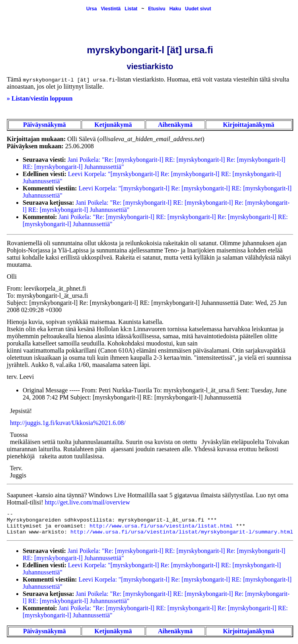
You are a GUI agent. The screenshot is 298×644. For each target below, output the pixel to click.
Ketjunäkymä (113, 125)
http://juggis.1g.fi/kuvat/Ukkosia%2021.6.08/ (68, 423)
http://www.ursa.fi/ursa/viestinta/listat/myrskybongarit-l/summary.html (182, 532)
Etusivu (157, 9)
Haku (175, 9)
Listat (131, 9)
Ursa (92, 9)
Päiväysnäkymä (45, 125)
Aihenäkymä (175, 125)
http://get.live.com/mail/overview (88, 502)
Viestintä (111, 9)
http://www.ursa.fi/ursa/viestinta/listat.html (161, 526)
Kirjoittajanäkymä (248, 125)
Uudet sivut (198, 9)
